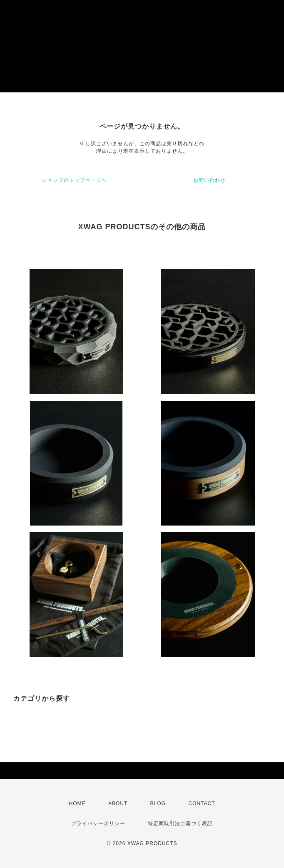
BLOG (158, 804)
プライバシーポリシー (98, 823)
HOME (77, 804)
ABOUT (118, 804)
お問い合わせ (209, 180)
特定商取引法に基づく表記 (180, 823)
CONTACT (202, 804)
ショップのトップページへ (75, 180)
